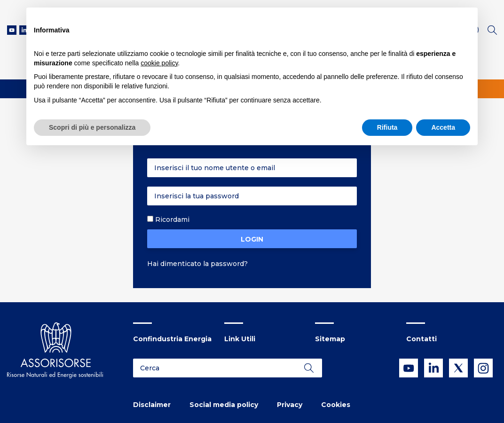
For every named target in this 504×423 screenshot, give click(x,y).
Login (252, 239)
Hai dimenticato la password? (197, 264)
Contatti (421, 339)
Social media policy (224, 405)
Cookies (336, 405)
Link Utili (240, 339)
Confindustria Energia (172, 339)
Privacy (290, 405)
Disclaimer (152, 405)
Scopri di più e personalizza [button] (92, 127)
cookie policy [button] (159, 63)
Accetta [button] (443, 127)
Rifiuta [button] (387, 127)
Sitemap (330, 339)
